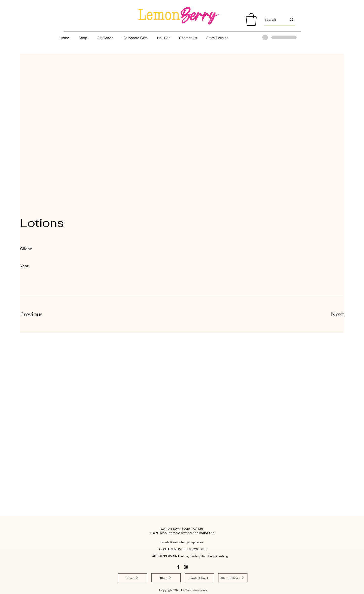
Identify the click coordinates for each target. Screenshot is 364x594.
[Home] (133, 578)
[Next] (327, 314)
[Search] (272, 20)
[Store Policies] (233, 578)
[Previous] (38, 314)
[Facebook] (178, 567)
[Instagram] (186, 567)
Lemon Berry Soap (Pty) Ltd (182, 529)
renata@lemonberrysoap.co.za (182, 542)
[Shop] (166, 578)
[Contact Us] (199, 578)
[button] (251, 19)
